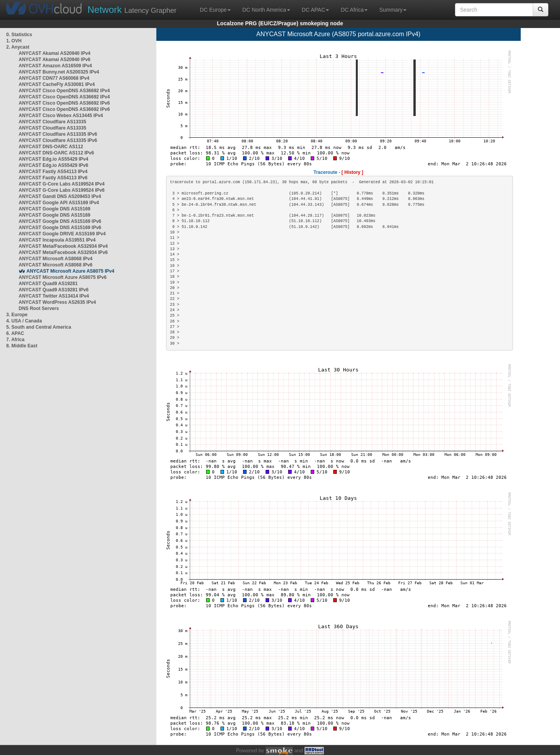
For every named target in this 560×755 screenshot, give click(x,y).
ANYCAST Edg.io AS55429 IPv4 (53, 159)
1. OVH (14, 41)
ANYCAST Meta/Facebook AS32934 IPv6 (63, 252)
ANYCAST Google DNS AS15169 (54, 209)
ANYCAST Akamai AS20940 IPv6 (55, 60)
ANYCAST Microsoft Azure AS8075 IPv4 (70, 271)
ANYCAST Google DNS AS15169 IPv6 (60, 221)
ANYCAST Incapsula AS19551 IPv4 (57, 240)
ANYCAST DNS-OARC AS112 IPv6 (56, 153)
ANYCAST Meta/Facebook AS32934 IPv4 (63, 246)
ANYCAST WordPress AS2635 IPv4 (57, 302)
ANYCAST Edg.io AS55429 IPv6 (53, 165)
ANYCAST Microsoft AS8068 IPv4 (56, 259)
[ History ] (352, 172)
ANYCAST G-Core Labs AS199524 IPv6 (62, 190)
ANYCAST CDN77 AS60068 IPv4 (54, 78)
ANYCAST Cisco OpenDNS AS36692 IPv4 (64, 91)
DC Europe (215, 10)
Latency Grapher (132, 10)
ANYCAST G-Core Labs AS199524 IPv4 (62, 184)
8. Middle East (22, 346)
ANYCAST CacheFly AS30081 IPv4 (57, 84)
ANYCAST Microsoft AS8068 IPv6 (56, 265)
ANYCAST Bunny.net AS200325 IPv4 (59, 72)
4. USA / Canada (24, 321)
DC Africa (354, 10)
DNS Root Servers (39, 308)
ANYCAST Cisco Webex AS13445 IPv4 (61, 116)
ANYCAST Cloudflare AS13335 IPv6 (58, 134)
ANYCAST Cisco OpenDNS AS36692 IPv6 (64, 103)
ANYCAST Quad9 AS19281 (48, 284)
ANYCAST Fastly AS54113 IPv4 (53, 172)
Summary (393, 10)
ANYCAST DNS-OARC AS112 (51, 147)
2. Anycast (18, 47)
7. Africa (15, 340)
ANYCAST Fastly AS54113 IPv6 (53, 178)
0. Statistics (19, 35)
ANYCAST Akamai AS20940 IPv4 (55, 53)
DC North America (266, 10)
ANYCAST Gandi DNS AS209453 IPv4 (60, 196)
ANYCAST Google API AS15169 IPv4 (59, 203)
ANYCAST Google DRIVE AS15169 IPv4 (62, 234)
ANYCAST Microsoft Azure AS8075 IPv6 (63, 277)
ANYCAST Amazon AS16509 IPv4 (55, 66)
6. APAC (15, 333)
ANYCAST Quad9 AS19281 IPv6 (54, 290)
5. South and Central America (39, 327)
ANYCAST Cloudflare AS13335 (52, 122)
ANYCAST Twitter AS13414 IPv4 (54, 296)
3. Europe (17, 315)
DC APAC (315, 10)
